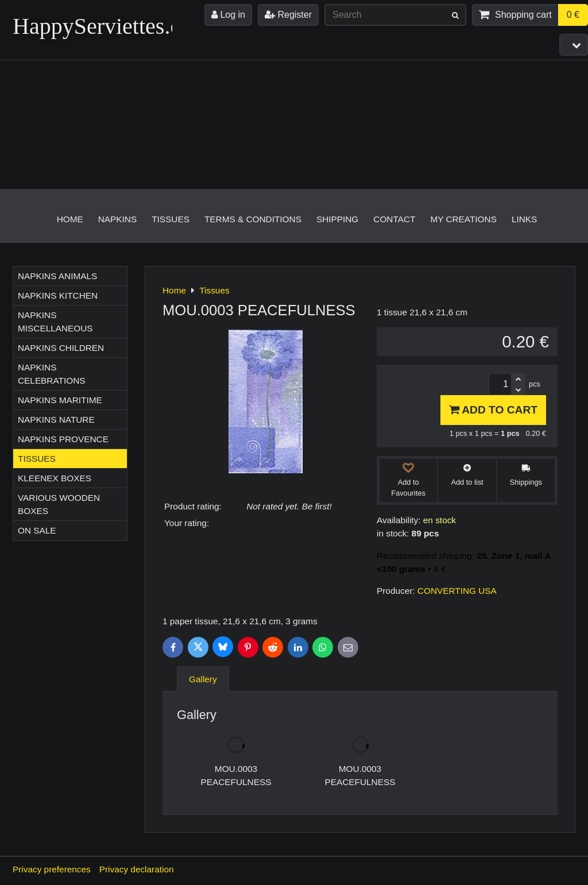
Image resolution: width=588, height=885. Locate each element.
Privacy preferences (52, 869)
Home (70, 219)
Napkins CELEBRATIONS (52, 374)
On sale (37, 530)
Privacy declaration (137, 869)
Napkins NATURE (56, 420)
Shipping (337, 219)
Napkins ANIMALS (57, 276)
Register (288, 15)
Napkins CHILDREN (61, 348)
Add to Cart (493, 410)
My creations (463, 219)
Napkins (117, 219)
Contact (394, 219)
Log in (228, 15)
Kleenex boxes (55, 478)
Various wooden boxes (59, 504)
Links (524, 219)
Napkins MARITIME (60, 400)
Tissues (171, 219)
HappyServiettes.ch (102, 26)
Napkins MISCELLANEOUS (55, 322)
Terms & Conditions (253, 219)
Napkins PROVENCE (63, 439)
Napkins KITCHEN (58, 295)
